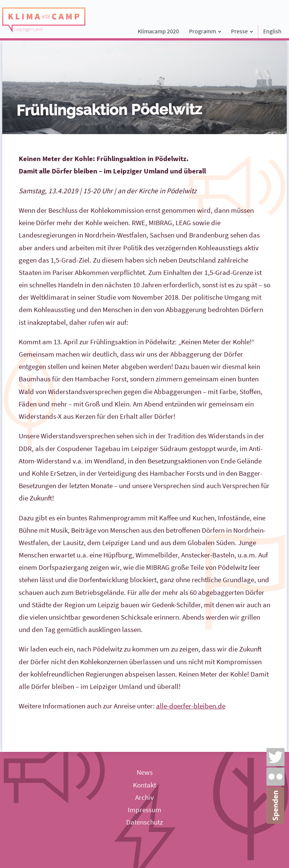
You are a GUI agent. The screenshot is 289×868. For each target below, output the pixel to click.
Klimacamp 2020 (158, 31)
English (272, 31)
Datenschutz (144, 822)
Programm (203, 31)
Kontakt (144, 785)
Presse (239, 31)
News (145, 772)
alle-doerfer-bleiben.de (191, 706)
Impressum (144, 810)
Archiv (144, 797)
